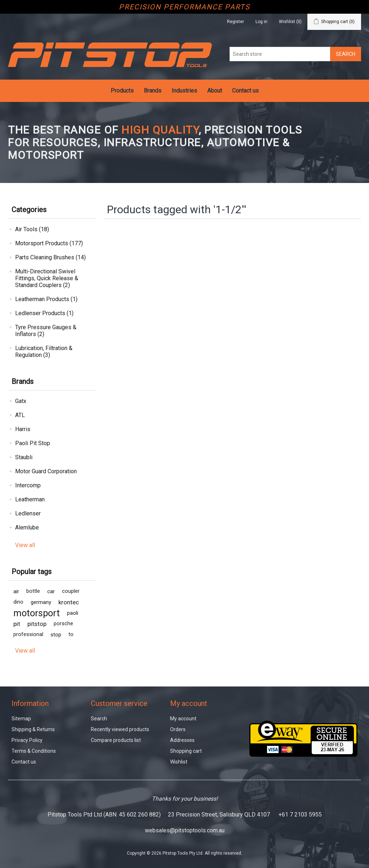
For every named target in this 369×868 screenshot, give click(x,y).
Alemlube (27, 527)
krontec (69, 602)
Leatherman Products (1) (46, 299)
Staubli (24, 457)
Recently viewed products (120, 729)
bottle (33, 591)
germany (41, 602)
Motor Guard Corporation (46, 471)
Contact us (245, 91)
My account (183, 719)
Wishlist (179, 762)
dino (18, 602)
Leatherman (30, 499)
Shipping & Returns (33, 729)
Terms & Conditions (34, 751)
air (16, 591)
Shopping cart (186, 751)
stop (56, 635)
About (215, 91)
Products (122, 91)
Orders (178, 729)
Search (99, 719)
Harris (23, 429)
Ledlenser (28, 513)
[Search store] (280, 54)
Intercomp (28, 485)
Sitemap (21, 719)
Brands (153, 91)
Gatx (21, 401)
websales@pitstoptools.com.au (185, 830)
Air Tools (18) (32, 229)
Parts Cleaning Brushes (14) (50, 257)
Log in (261, 22)
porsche (63, 624)
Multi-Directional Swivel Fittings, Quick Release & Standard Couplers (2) (47, 278)
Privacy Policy (27, 740)
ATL (20, 415)
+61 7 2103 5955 (300, 815)
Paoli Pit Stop (33, 443)
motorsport (37, 613)
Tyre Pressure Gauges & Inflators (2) (46, 331)
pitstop (37, 624)
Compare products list (116, 740)
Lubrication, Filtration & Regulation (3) (44, 352)
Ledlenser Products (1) (44, 313)
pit (17, 624)
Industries (184, 91)
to (71, 634)
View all (25, 545)
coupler (71, 591)
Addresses (182, 740)
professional (28, 634)
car (51, 591)
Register (235, 22)
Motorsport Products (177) (49, 243)
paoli (73, 613)
